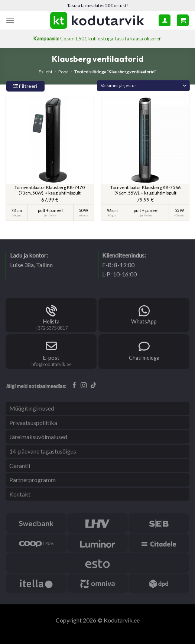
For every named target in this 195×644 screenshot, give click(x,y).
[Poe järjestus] (143, 86)
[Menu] (10, 20)
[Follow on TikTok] (93, 386)
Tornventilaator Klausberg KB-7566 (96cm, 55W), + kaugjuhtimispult (145, 190)
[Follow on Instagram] (84, 386)
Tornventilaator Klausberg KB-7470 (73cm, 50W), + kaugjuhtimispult (50, 190)
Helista (51, 321)
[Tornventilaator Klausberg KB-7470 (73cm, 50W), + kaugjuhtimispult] (50, 140)
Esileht (45, 72)
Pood (64, 72)
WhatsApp (144, 321)
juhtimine (50, 216)
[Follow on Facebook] (74, 386)
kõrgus (17, 216)
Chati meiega (144, 358)
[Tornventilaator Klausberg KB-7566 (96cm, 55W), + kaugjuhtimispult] (145, 140)
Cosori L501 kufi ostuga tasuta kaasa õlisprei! (97, 39)
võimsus (84, 216)
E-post (51, 358)
